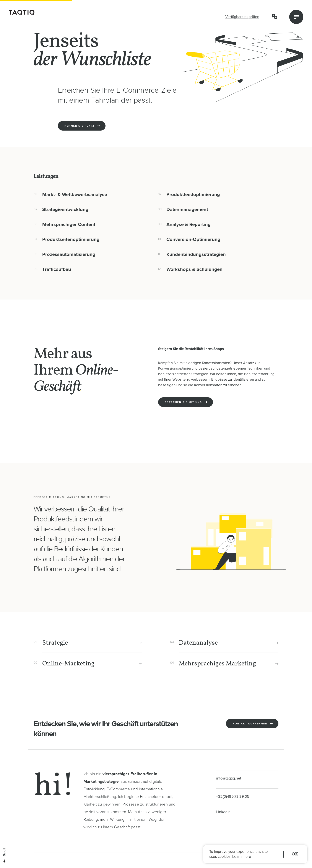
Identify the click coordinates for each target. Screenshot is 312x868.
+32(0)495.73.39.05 (233, 796)
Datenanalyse (198, 643)
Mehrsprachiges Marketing (217, 664)
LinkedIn (223, 812)
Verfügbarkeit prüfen (242, 17)
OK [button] (295, 854)
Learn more (242, 857)
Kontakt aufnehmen (250, 730)
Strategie (55, 643)
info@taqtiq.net (229, 778)
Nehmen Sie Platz (80, 126)
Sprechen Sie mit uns (183, 409)
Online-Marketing (68, 664)
